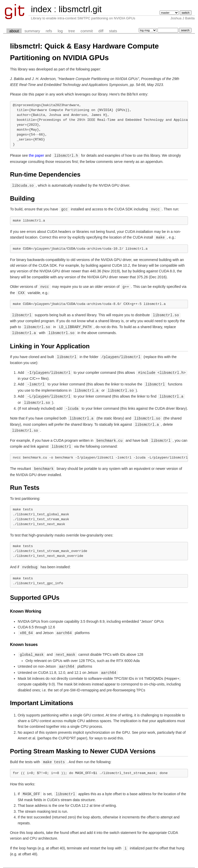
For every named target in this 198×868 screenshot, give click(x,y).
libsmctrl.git (80, 9)
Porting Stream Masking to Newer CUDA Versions (83, 744)
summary (32, 31)
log (60, 31)
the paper (36, 155)
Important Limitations (42, 696)
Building (22, 198)
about (14, 31)
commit (87, 31)
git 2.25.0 (95, 863)
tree (72, 31)
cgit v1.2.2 (82, 863)
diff (101, 31)
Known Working (26, 605)
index (41, 9)
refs (49, 31)
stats (113, 31)
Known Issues (24, 638)
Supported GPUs (35, 592)
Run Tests (25, 482)
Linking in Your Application (50, 344)
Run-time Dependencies (45, 174)
